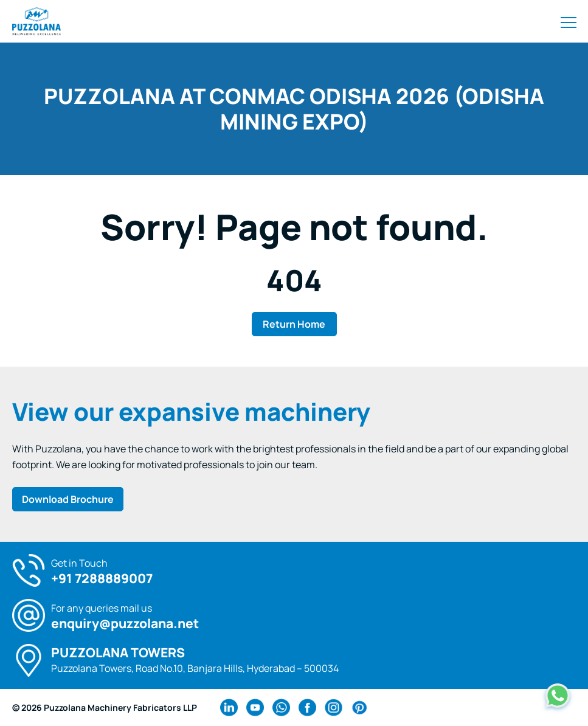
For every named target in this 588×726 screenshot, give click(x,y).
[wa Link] (281, 707)
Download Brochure (68, 499)
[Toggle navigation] (569, 21)
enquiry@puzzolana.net (125, 624)
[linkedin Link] (229, 707)
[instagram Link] (334, 707)
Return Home (294, 324)
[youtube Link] (255, 707)
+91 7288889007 (102, 579)
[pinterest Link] (360, 707)
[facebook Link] (307, 707)
